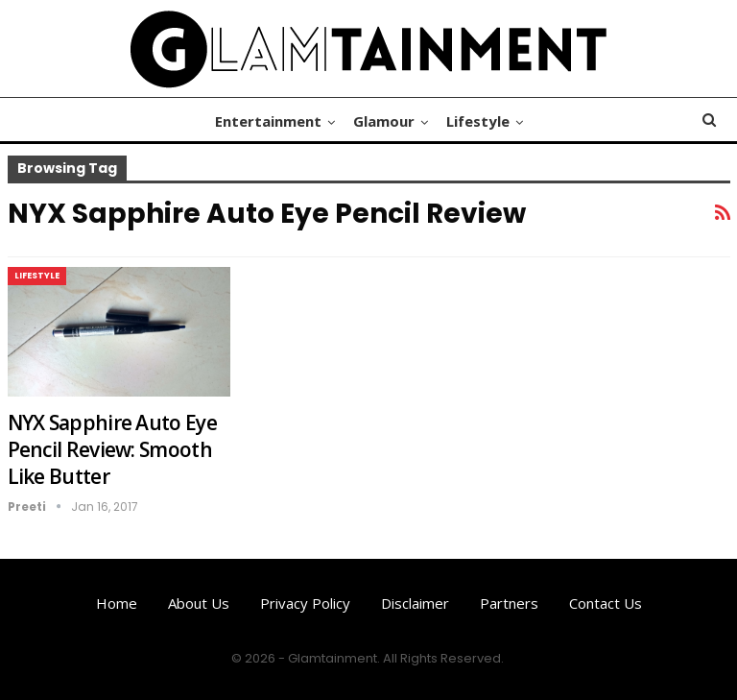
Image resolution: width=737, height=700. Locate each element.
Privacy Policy (305, 603)
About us (199, 603)
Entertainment (268, 121)
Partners (509, 603)
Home (117, 603)
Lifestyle (478, 121)
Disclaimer (415, 603)
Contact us (606, 603)
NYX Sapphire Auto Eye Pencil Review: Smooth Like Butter (112, 449)
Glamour (384, 121)
